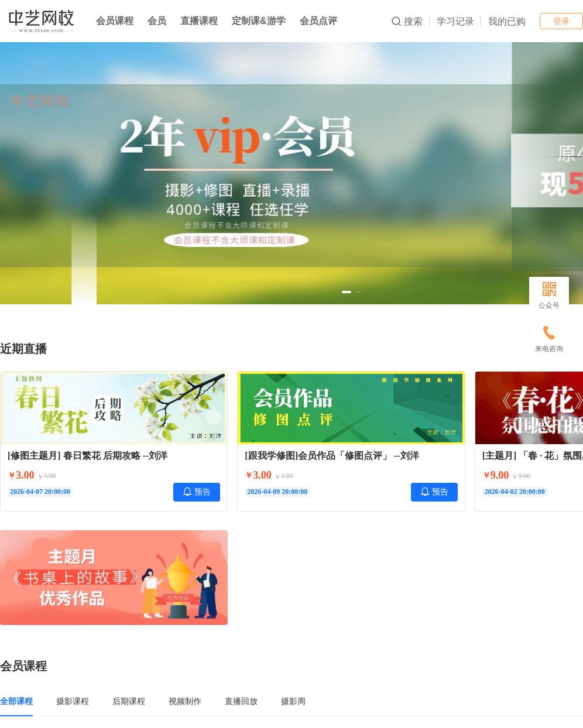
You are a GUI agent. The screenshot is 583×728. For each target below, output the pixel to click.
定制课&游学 (259, 21)
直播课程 (199, 21)
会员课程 (115, 21)
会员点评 (318, 21)
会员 (157, 21)
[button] (347, 292)
